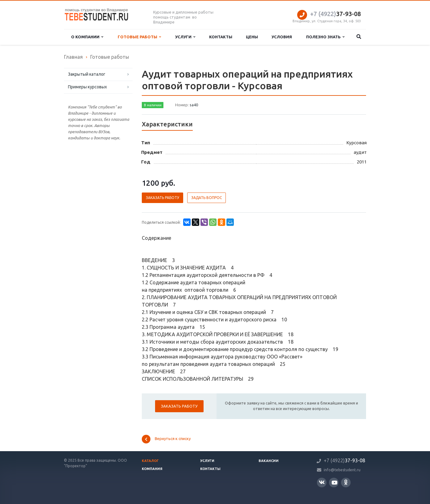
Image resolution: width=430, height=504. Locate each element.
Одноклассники (346, 482)
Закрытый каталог (87, 74)
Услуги (185, 37)
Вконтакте (322, 482)
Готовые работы (139, 37)
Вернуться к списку (166, 439)
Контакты (221, 37)
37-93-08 (335, 14)
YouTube (334, 483)
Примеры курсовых (87, 87)
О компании (87, 37)
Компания (152, 469)
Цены (252, 37)
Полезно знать (325, 37)
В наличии (153, 105)
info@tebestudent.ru (342, 470)
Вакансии (269, 461)
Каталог (150, 461)
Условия (282, 37)
